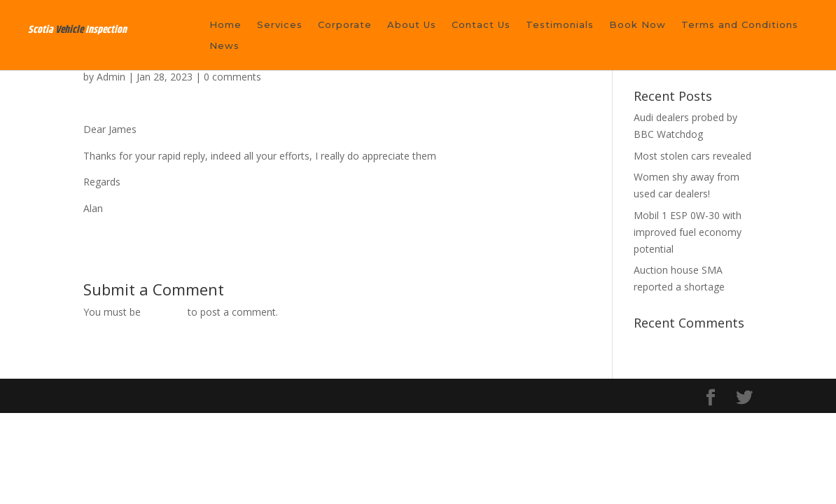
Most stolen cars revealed (692, 156)
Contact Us (481, 25)
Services (280, 25)
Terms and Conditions (740, 25)
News (224, 46)
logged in (164, 312)
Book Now (638, 25)
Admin (111, 77)
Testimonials (560, 25)
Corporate (345, 25)
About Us (412, 25)
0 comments (232, 77)
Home (225, 25)
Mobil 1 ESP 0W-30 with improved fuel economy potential (688, 232)
